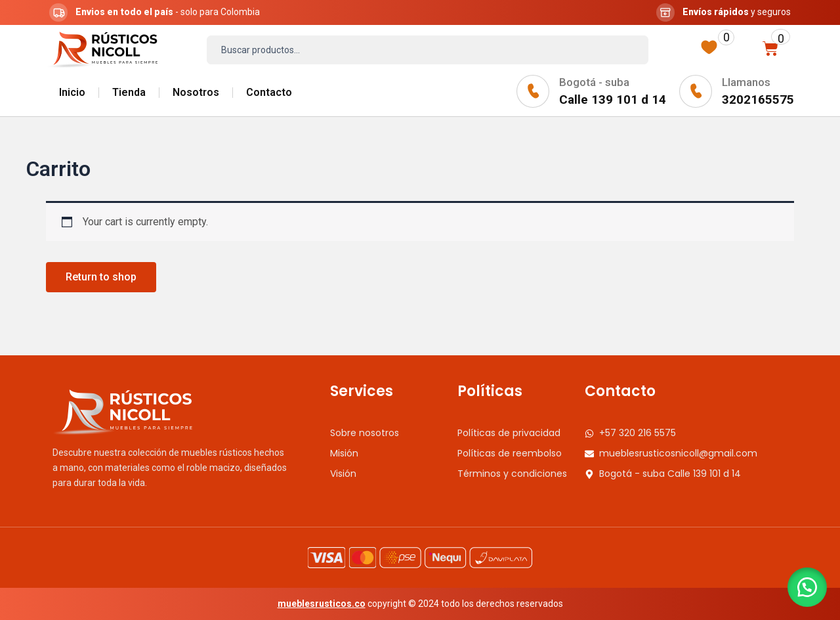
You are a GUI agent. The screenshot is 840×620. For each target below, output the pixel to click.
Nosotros (196, 92)
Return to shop (101, 277)
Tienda (129, 92)
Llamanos (746, 82)
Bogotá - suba (594, 82)
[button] (807, 587)
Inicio (72, 92)
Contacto (269, 92)
